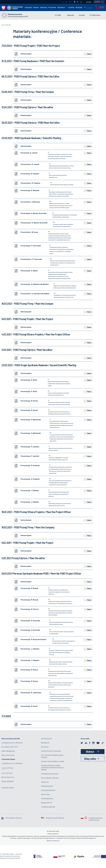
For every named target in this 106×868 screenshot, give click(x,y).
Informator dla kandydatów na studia (53, 761)
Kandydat (28, 7)
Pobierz (89, 54)
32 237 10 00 (9, 768)
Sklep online (90, 759)
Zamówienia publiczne (48, 807)
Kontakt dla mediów (8, 788)
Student (36, 7)
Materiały (71, 15)
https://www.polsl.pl (8, 755)
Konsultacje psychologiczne (50, 774)
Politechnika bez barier (48, 790)
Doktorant (44, 7)
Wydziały (79, 7)
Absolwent (61, 7)
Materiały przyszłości (15, 14)
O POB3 (58, 15)
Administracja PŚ (46, 739)
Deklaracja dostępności (53, 841)
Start (3, 25)
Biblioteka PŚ (45, 743)
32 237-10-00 (14, 747)
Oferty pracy (45, 782)
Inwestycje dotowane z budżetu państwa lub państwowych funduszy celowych (52, 767)
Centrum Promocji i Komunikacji (51, 751)
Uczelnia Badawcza (47, 798)
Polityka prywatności (53, 834)
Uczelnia (71, 7)
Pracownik (52, 7)
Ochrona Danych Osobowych (50, 778)
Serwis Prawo (45, 794)
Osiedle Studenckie (47, 786)
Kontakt (89, 2)
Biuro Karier (45, 747)
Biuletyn (90, 752)
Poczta (56, 2)
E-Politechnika (95, 15)
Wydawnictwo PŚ (46, 803)
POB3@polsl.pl (10, 751)
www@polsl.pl (92, 838)
